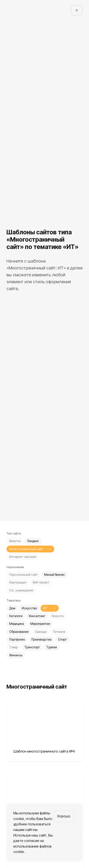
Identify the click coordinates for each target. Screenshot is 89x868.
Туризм (52, 647)
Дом (12, 608)
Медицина (17, 624)
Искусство (29, 608)
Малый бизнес (55, 575)
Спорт (62, 639)
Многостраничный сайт (26, 549)
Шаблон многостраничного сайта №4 (44, 751)
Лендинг (33, 541)
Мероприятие (40, 624)
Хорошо (64, 816)
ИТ (45, 608)
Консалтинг (37, 616)
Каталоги (16, 616)
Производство (41, 639)
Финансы (16, 655)
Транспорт (32, 647)
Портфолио (17, 639)
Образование (19, 632)
